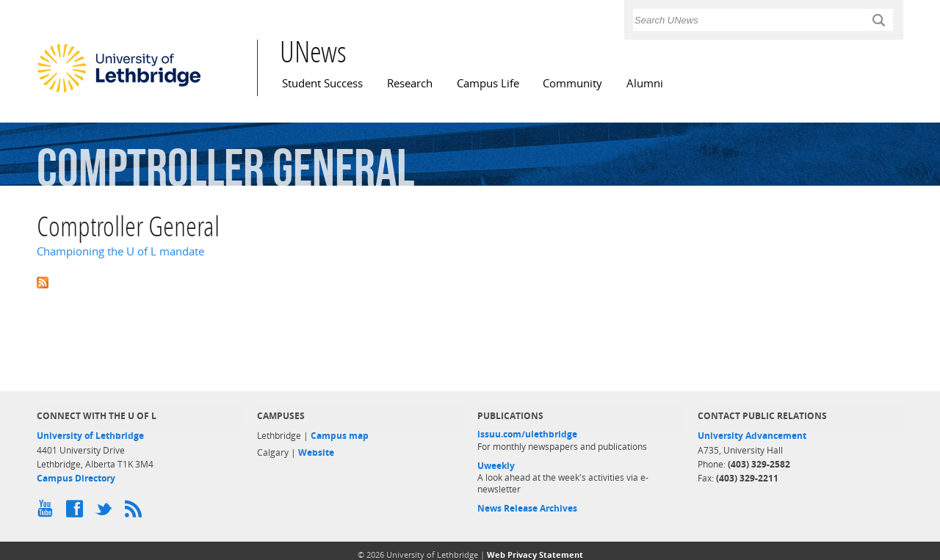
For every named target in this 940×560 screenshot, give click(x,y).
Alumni (645, 83)
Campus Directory (76, 478)
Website (316, 452)
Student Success (322, 83)
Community (572, 83)
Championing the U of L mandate (120, 251)
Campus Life (488, 83)
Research (410, 83)
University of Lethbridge (90, 436)
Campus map (340, 436)
